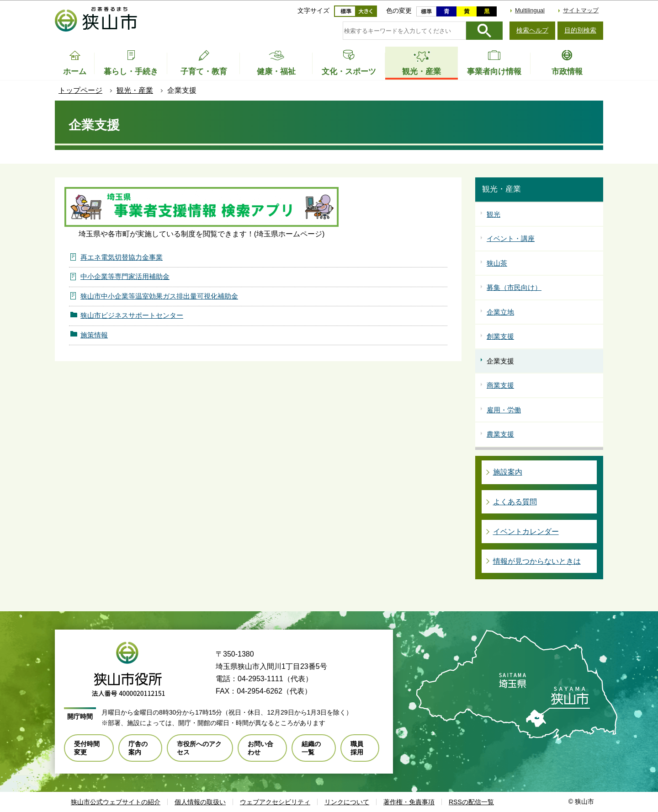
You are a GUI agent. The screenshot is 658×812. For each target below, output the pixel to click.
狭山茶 (497, 263)
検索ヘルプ (532, 30)
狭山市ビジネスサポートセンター (132, 315)
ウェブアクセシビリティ (275, 802)
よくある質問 (515, 502)
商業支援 (500, 385)
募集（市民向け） (514, 287)
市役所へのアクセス (199, 748)
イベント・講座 (511, 238)
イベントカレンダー (526, 532)
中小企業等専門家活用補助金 (125, 276)
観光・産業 (135, 90)
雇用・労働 (504, 410)
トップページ (80, 90)
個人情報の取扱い (200, 802)
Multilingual (530, 10)
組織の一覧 (311, 748)
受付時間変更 (87, 748)
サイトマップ (581, 10)
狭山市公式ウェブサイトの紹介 (116, 802)
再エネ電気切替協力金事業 (122, 257)
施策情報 (94, 335)
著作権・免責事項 (409, 802)
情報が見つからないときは (537, 561)
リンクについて (347, 802)
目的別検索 (580, 30)
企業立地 (500, 312)
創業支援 (500, 336)
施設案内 (508, 472)
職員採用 (357, 748)
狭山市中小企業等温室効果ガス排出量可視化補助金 (159, 296)
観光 (493, 214)
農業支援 (500, 434)
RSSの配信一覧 (471, 802)
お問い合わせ (260, 748)
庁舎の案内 (138, 748)
